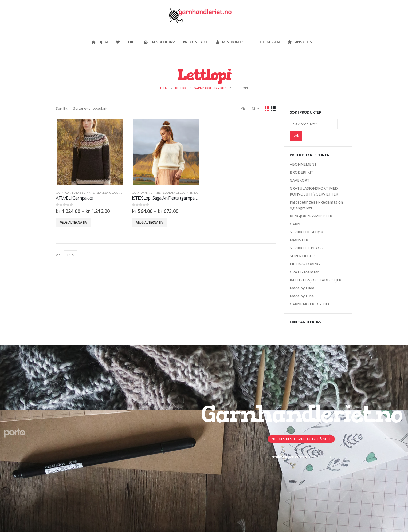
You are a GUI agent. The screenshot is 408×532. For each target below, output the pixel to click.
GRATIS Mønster (304, 272)
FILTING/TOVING (305, 264)
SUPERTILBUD (303, 256)
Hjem (100, 42)
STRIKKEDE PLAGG (306, 248)
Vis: (244, 108)
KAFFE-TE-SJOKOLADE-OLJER (315, 280)
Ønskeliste (302, 42)
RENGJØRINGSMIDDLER (311, 216)
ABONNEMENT (303, 164)
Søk (296, 136)
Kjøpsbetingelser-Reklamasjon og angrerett (316, 205)
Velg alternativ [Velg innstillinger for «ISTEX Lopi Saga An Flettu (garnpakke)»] (150, 222)
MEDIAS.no (322, 457)
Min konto (230, 42)
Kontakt (195, 42)
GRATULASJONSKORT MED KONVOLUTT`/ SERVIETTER (314, 191)
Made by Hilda (302, 288)
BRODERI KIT (301, 172)
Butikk (126, 42)
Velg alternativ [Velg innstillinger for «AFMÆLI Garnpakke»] (74, 222)
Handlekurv (159, 42)
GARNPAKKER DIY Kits (80, 193)
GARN (60, 193)
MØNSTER (299, 240)
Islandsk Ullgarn (109, 193)
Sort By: (62, 108)
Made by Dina (302, 296)
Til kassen (266, 42)
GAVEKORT (300, 180)
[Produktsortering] (92, 108)
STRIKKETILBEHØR (306, 232)
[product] (90, 152)
